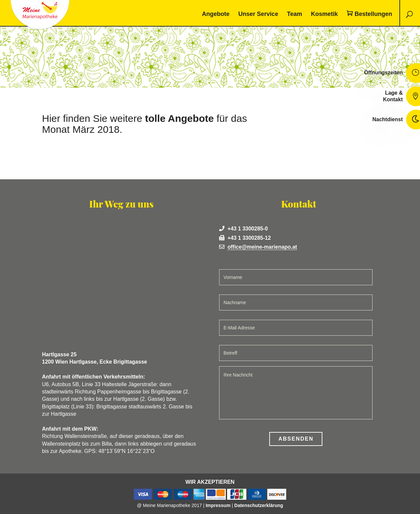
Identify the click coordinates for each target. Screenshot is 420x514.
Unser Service (258, 14)
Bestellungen (373, 14)
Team (294, 14)
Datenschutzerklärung (259, 505)
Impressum (218, 505)
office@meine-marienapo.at (262, 247)
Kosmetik (324, 14)
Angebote (216, 14)
